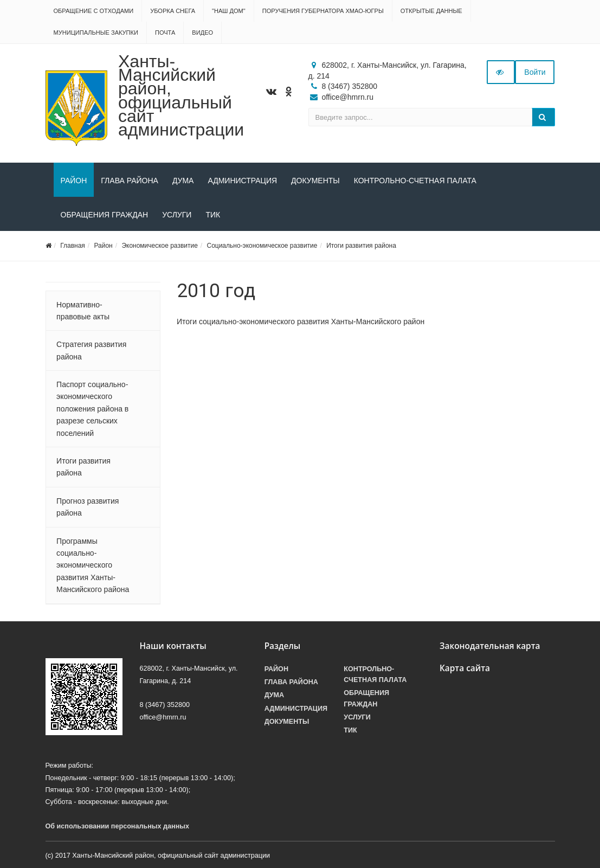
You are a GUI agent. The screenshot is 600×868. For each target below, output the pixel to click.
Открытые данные (431, 11)
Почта (165, 33)
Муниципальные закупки (96, 33)
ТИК (213, 215)
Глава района (130, 181)
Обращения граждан (105, 215)
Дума (183, 181)
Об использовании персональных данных (118, 826)
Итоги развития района (361, 246)
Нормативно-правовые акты (83, 311)
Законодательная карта (490, 646)
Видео (202, 33)
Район (74, 181)
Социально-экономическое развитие (262, 246)
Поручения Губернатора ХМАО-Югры (323, 11)
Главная (73, 246)
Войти (535, 72)
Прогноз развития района (88, 507)
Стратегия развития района (91, 350)
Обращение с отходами (94, 11)
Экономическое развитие (159, 246)
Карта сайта (465, 668)
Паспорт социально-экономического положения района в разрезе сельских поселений (92, 409)
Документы (315, 181)
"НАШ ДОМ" (229, 11)
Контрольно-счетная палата (415, 181)
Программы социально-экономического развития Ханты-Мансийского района (93, 565)
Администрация (242, 181)
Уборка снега (173, 11)
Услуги (177, 215)
